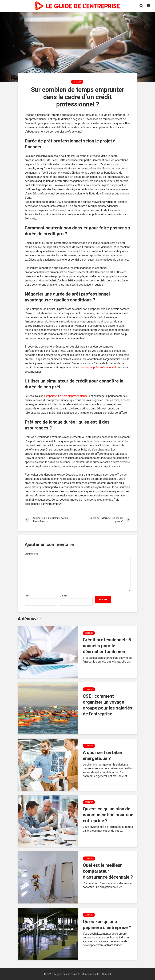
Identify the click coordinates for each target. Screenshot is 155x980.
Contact (107, 974)
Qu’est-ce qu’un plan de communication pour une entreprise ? (108, 815)
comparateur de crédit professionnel (66, 396)
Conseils (77, 82)
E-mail (63, 596)
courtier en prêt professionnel (98, 367)
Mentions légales (91, 974)
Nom (28, 596)
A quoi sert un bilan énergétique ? (102, 755)
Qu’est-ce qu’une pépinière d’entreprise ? (107, 925)
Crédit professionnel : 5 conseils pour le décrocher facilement (107, 646)
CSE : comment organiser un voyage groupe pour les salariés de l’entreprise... (108, 705)
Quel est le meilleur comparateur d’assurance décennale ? (108, 871)
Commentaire (31, 554)
